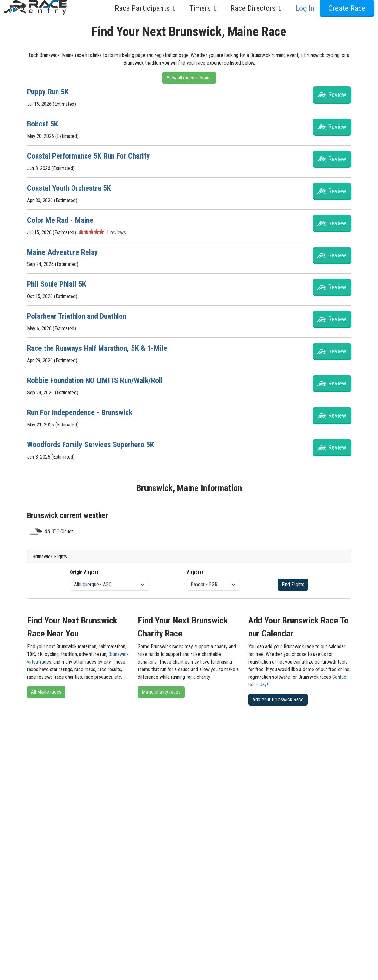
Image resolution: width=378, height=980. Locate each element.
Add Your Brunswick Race (278, 700)
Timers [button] (205, 8)
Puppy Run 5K (48, 92)
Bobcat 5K (43, 124)
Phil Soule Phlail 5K (57, 284)
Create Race (347, 8)
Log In (305, 8)
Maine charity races (161, 692)
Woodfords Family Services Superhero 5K (91, 445)
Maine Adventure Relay (62, 252)
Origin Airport (84, 572)
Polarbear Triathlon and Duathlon (77, 316)
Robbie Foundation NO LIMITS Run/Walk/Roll (95, 380)
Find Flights (293, 585)
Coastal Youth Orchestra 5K (69, 188)
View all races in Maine (189, 78)
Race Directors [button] (258, 8)
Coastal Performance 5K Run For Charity (89, 156)
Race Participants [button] (147, 8)
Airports (195, 572)
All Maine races (46, 692)
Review (337, 95)
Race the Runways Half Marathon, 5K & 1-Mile (97, 348)
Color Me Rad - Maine (60, 220)
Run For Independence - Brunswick (80, 412)
